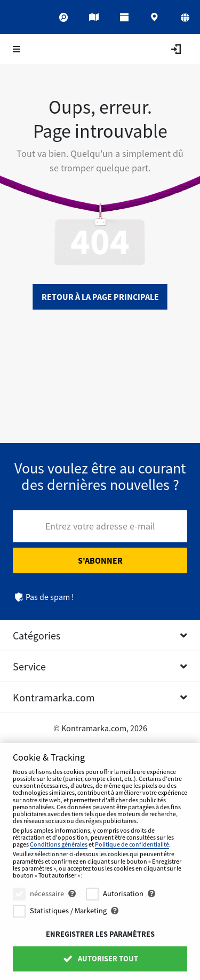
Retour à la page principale (100, 297)
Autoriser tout (100, 959)
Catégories (37, 635)
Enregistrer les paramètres (100, 934)
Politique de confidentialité (132, 844)
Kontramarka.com (54, 697)
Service (29, 666)
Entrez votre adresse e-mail (100, 526)
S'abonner (100, 560)
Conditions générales (59, 844)
